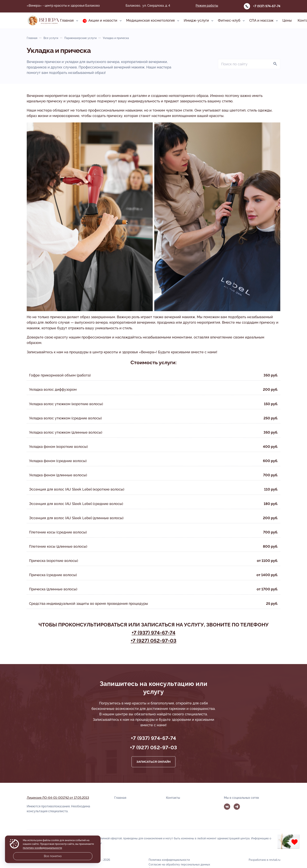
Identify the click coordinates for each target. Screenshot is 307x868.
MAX (246, 807)
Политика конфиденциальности (169, 860)
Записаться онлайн (153, 762)
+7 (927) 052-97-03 (153, 641)
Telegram (237, 807)
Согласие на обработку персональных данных (179, 864)
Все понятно (53, 856)
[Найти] (275, 64)
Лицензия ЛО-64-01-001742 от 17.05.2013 (58, 798)
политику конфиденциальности (42, 848)
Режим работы (207, 6)
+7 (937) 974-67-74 (267, 6)
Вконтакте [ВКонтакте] (227, 807)
